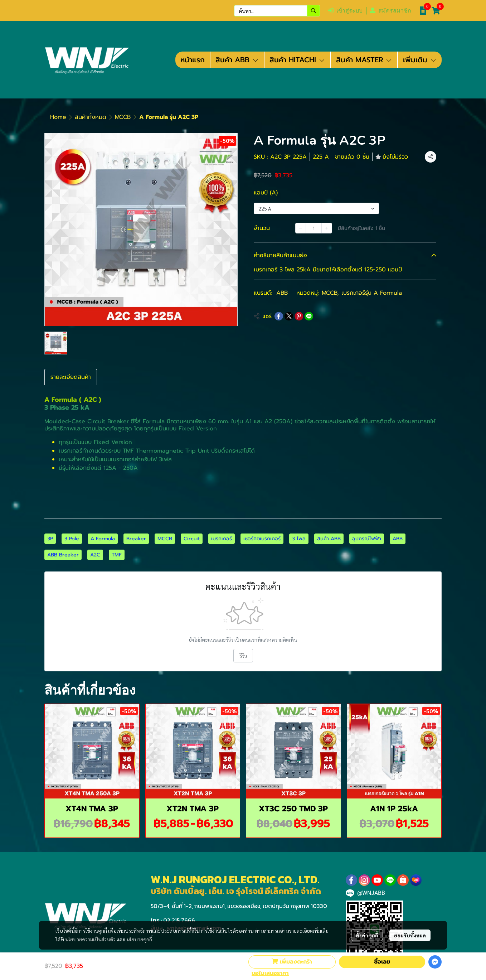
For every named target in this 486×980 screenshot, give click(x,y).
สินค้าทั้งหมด (91, 117)
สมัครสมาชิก (390, 11)
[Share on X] (289, 316)
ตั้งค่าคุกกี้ (367, 935)
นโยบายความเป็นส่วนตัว (90, 939)
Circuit (192, 539)
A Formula (103, 539)
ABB (282, 293)
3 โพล (299, 539)
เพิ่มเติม (420, 60)
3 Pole (72, 539)
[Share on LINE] (309, 316)
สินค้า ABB (329, 539)
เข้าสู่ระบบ (345, 11)
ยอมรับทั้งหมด (410, 935)
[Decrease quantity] (301, 228)
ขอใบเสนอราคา (270, 973)
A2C (95, 555)
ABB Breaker (63, 555)
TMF (117, 555)
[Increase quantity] (327, 228)
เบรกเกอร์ (222, 539)
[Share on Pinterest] (299, 316)
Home (58, 117)
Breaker (136, 539)
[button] (277, 11)
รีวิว (243, 656)
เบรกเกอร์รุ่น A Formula (372, 293)
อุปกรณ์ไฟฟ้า (367, 539)
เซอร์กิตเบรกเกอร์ (262, 539)
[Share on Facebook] (279, 316)
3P (50, 539)
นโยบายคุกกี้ (139, 939)
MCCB (123, 117)
